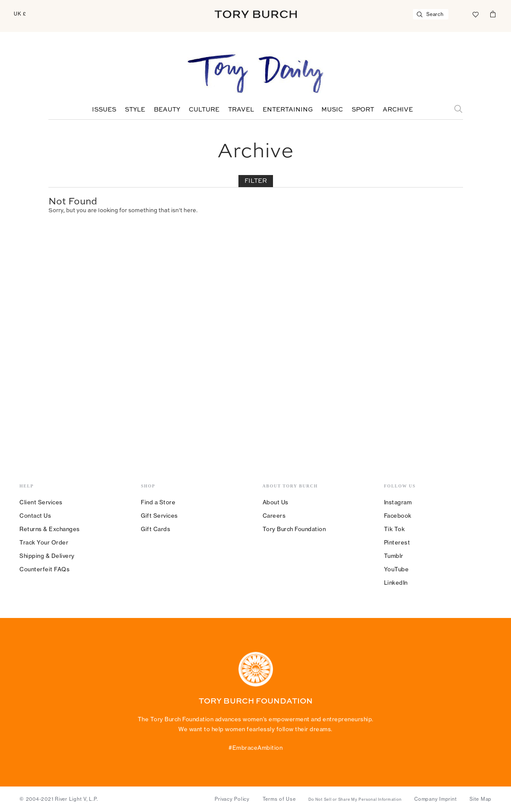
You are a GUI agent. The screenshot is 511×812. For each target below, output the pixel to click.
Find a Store (158, 502)
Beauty (167, 110)
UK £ (20, 14)
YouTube (397, 569)
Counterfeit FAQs (44, 569)
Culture (204, 110)
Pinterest (397, 542)
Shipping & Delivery (47, 556)
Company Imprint (435, 799)
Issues (104, 110)
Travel (241, 110)
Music (332, 110)
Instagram (398, 502)
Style (135, 110)
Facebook (398, 516)
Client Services (41, 502)
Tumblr (394, 556)
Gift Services (159, 516)
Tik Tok (395, 529)
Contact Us (35, 516)
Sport (363, 110)
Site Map (481, 799)
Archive (398, 110)
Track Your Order (44, 542)
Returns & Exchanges (50, 529)
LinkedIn (396, 583)
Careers (274, 516)
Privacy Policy (232, 799)
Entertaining (288, 110)
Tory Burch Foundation (294, 529)
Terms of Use (279, 799)
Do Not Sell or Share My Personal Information (355, 799)
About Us (276, 502)
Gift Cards (156, 529)
